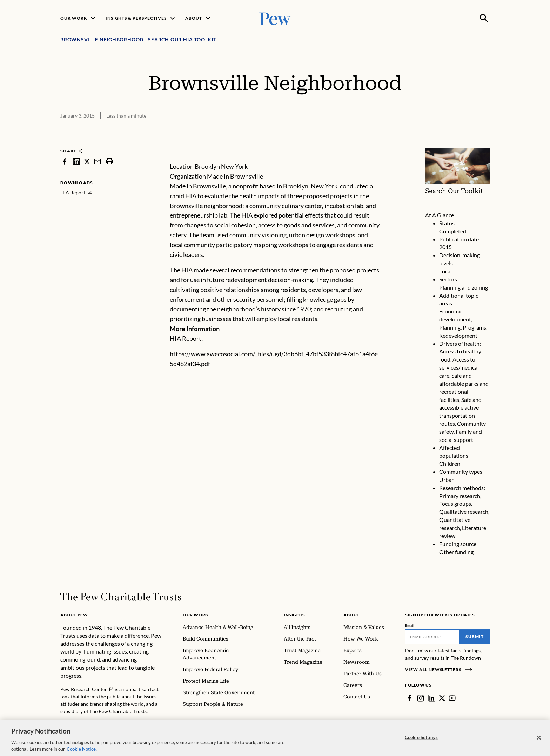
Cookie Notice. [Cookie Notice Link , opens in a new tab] (82, 752)
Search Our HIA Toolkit (182, 39)
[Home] (121, 597)
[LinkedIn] (432, 698)
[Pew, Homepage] (275, 18)
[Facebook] (409, 698)
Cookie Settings (421, 741)
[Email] (432, 637)
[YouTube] (452, 698)
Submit (475, 636)
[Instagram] (421, 698)
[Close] (539, 741)
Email (410, 625)
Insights (294, 615)
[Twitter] (442, 698)
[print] (109, 161)
